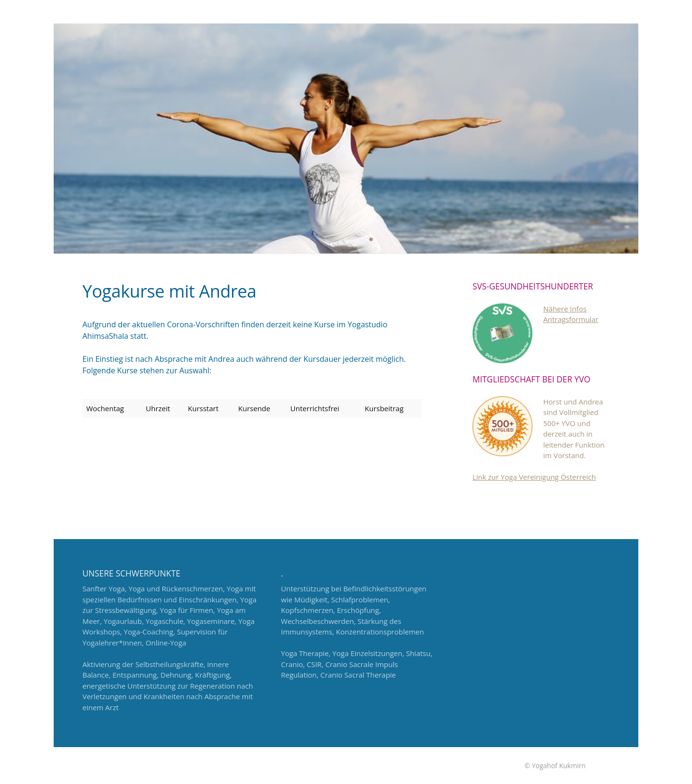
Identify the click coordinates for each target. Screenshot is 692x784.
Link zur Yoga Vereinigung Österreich (534, 477)
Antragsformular (571, 319)
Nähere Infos (565, 309)
